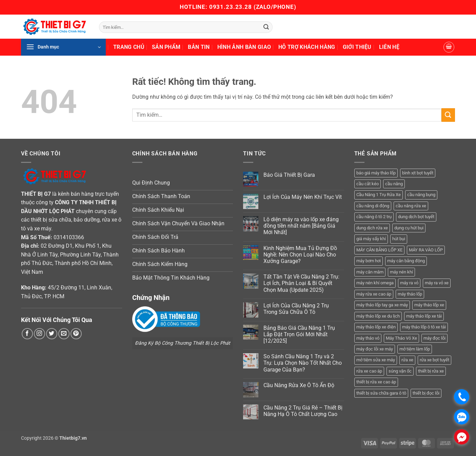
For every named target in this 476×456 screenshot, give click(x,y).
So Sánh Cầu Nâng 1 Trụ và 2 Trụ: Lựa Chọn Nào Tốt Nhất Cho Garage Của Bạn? (303, 363)
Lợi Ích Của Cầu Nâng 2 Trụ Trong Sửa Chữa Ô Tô (296, 309)
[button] (63, 47)
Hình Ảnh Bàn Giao (244, 47)
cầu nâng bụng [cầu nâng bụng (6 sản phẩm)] (421, 195)
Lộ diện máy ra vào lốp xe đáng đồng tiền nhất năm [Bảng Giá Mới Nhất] (301, 226)
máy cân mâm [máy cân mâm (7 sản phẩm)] (370, 272)
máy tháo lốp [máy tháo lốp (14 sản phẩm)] (410, 294)
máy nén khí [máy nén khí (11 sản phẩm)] (401, 272)
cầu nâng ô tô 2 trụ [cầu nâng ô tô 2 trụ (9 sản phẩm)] (374, 217)
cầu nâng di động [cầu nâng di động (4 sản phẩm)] (373, 206)
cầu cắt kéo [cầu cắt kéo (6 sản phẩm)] (368, 184)
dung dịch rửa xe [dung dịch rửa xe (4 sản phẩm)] (372, 228)
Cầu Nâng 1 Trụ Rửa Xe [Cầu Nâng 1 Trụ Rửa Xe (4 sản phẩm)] (379, 195)
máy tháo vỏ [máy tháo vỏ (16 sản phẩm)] (368, 338)
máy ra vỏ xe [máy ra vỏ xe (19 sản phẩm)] (437, 283)
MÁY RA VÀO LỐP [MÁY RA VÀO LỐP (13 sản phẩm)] (426, 250)
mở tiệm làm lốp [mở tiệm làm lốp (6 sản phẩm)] (415, 349)
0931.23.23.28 (231, 7)
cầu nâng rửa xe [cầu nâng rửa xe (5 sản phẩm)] (411, 206)
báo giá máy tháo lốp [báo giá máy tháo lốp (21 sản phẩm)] (376, 173)
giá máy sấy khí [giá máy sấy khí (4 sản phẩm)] (371, 239)
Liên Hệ (389, 47)
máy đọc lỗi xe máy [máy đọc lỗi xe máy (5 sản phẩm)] (375, 349)
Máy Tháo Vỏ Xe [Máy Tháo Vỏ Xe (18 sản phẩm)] (401, 338)
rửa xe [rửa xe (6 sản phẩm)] (407, 360)
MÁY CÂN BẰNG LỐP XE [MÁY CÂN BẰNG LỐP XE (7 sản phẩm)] (379, 250)
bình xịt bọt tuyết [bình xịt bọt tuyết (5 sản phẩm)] (418, 173)
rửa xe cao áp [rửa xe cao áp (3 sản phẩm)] (369, 371)
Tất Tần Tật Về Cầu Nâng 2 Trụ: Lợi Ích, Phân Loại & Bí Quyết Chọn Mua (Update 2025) (301, 283)
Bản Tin (199, 47)
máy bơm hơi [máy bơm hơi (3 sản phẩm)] (369, 261)
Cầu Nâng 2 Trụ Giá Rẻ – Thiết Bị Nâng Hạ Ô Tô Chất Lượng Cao (303, 411)
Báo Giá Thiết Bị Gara (289, 175)
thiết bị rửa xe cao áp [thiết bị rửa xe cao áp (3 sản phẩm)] (376, 382)
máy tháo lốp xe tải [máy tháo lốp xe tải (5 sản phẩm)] (424, 316)
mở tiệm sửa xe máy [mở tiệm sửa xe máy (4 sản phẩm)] (376, 360)
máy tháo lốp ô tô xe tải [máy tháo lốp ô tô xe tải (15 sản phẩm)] (424, 327)
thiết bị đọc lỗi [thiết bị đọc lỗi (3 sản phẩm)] (426, 393)
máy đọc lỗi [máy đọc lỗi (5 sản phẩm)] (434, 338)
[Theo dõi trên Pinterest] (76, 334)
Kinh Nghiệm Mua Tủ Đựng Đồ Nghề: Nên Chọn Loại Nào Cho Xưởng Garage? (300, 255)
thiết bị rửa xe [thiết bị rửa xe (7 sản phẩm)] (431, 371)
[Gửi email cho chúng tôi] (64, 334)
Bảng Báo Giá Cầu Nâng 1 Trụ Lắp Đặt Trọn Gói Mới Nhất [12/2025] (299, 334)
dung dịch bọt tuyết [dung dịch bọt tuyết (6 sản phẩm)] (416, 217)
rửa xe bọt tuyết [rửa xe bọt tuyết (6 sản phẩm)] (434, 360)
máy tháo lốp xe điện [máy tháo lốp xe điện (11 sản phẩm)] (376, 327)
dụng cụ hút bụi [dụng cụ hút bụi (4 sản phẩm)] (409, 228)
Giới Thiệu (357, 47)
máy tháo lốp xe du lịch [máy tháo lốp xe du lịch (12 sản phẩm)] (378, 316)
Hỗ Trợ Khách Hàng (307, 47)
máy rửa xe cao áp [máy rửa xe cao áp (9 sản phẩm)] (374, 294)
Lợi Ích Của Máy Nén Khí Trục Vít (303, 197)
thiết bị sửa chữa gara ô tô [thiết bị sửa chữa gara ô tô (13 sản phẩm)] (381, 393)
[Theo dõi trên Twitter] (52, 334)
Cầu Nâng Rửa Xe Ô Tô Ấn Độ (299, 385)
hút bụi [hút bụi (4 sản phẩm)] (399, 239)
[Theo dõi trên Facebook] (27, 334)
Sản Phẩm (166, 47)
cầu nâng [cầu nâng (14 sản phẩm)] (394, 184)
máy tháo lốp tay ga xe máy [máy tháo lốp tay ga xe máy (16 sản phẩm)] (382, 305)
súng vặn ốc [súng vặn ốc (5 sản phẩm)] (400, 371)
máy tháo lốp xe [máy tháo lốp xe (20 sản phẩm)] (429, 305)
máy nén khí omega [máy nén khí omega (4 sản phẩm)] (375, 283)
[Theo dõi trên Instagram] (39, 334)
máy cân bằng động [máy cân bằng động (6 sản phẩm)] (406, 261)
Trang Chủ (129, 47)
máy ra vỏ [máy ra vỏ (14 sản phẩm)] (409, 283)
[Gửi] (266, 27)
